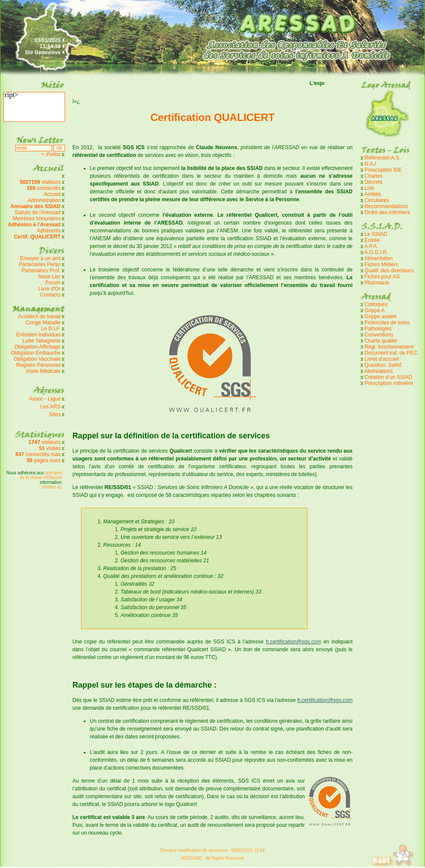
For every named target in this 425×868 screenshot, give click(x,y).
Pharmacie (377, 283)
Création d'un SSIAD (388, 377)
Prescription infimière (389, 383)
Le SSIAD (376, 234)
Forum (53, 283)
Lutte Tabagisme (42, 341)
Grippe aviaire (381, 317)
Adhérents (49, 231)
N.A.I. (371, 164)
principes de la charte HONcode (41, 475)
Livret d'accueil (381, 359)
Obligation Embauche (36, 353)
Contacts (50, 295)
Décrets (373, 182)
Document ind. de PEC (391, 353)
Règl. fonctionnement (389, 347)
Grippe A (374, 310)
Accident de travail (40, 317)
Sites (55, 414)
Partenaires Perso (41, 264)
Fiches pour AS (382, 277)
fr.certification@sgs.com (294, 642)
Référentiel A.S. (382, 158)
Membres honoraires (37, 219)
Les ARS (51, 407)
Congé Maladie (44, 323)
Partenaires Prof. (42, 271)
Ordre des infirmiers (387, 212)
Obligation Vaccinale (37, 359)
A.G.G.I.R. (376, 252)
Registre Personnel (39, 365)
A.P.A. (371, 246)
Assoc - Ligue (45, 399)
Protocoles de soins (387, 323)
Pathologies (378, 329)
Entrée (372, 240)
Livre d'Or (49, 289)
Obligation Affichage (38, 347)
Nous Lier (49, 277)
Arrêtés (373, 194)
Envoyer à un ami (40, 258)
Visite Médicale (43, 371)
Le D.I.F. (52, 329)
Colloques (376, 304)
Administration (44, 200)
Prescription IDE (383, 170)
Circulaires (377, 200)
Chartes (373, 176)
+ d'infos (52, 154)
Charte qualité (381, 341)
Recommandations (386, 206)
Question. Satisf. (383, 365)
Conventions (379, 335)
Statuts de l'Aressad (37, 212)
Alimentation (379, 258)
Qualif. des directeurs (389, 271)
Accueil (52, 194)
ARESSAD (192, 858)
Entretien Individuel (39, 335)
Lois (369, 188)
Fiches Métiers (381, 264)
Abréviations (379, 371)
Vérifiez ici (52, 487)
